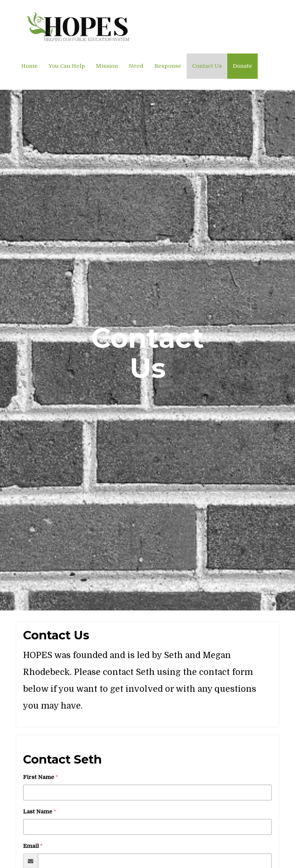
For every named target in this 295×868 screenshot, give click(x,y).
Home (29, 66)
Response (168, 66)
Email (31, 846)
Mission (107, 66)
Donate (242, 66)
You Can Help (67, 66)
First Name (39, 777)
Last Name (38, 812)
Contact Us (207, 66)
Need (136, 66)
